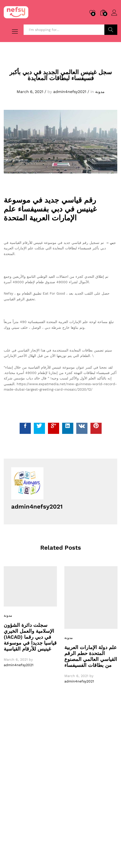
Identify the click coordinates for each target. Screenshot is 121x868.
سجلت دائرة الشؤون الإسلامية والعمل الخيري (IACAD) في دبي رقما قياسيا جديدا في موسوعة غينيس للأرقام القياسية (30, 637)
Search (111, 30)
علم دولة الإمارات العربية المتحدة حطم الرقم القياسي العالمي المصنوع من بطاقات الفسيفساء (91, 656)
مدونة (100, 92)
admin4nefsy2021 (70, 92)
